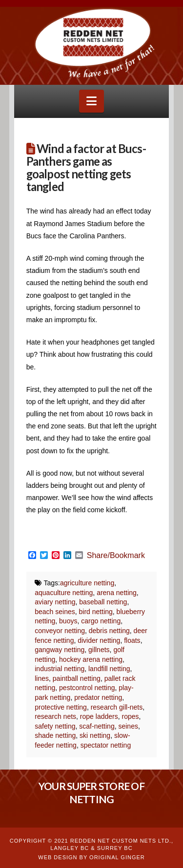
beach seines (55, 612)
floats (132, 640)
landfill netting (109, 669)
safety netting (55, 726)
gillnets (99, 650)
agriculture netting (87, 583)
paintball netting (77, 678)
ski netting (95, 735)
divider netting (99, 640)
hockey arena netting (91, 659)
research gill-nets (117, 707)
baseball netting (103, 602)
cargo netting (101, 621)
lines (42, 678)
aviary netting (55, 602)
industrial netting (60, 669)
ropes (130, 716)
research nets (55, 716)
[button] (91, 101)
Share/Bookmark (116, 556)
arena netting (117, 593)
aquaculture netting (64, 593)
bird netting (96, 612)
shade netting (55, 735)
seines (128, 726)
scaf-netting (97, 726)
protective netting (61, 707)
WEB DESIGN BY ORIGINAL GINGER (91, 857)
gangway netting (60, 650)
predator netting (98, 697)
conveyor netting (60, 631)
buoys (68, 621)
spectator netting (106, 745)
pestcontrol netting (87, 688)
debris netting (109, 631)
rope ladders (99, 716)
